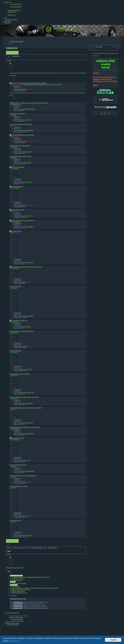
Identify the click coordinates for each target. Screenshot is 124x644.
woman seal (30, 393)
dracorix (29, 535)
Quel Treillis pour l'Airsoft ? (18, 114)
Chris (14, 126)
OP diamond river (17, 231)
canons (29, 120)
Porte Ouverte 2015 (16, 520)
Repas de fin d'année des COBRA (20, 374)
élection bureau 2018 (18, 210)
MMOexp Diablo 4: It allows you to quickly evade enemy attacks (29, 103)
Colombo (16, 440)
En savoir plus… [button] (15, 641)
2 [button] (12, 66)
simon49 (16, 211)
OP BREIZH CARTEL (17, 186)
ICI (108, 67)
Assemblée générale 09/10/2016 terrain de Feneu (27, 267)
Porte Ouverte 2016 (16, 286)
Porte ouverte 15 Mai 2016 (19, 320)
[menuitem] (66, 4)
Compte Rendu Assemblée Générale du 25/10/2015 (26, 408)
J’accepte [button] (113, 640)
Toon (28, 282)
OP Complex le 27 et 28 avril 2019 (20, 146)
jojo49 (28, 327)
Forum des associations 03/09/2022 (21, 124)
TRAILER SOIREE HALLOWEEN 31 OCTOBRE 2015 (25, 427)
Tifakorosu (30, 262)
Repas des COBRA (15, 351)
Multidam (16, 85)
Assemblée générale (18, 438)
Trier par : (34, 548)
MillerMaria (30, 130)
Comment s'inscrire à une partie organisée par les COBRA (29, 83)
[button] (11, 70)
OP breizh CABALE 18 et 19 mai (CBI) (23, 135)
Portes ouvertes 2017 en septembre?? (23, 220)
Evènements (12, 48)
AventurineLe (16, 104)
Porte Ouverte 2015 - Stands (19, 486)
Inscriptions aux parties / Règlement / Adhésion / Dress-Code (43, 85)
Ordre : (50, 548)
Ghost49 (15, 147)
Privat (14, 115)
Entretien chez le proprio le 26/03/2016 (22, 331)
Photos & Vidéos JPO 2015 (18, 465)
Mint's (14, 466)
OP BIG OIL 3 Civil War (18, 167)
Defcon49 (29, 403)
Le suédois (17, 222)
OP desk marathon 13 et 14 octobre (21, 156)
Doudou (29, 152)
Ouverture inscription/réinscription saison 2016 (24, 397)
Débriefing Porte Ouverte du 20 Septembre (23, 476)
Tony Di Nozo (16, 429)
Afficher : (16, 548)
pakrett (14, 158)
